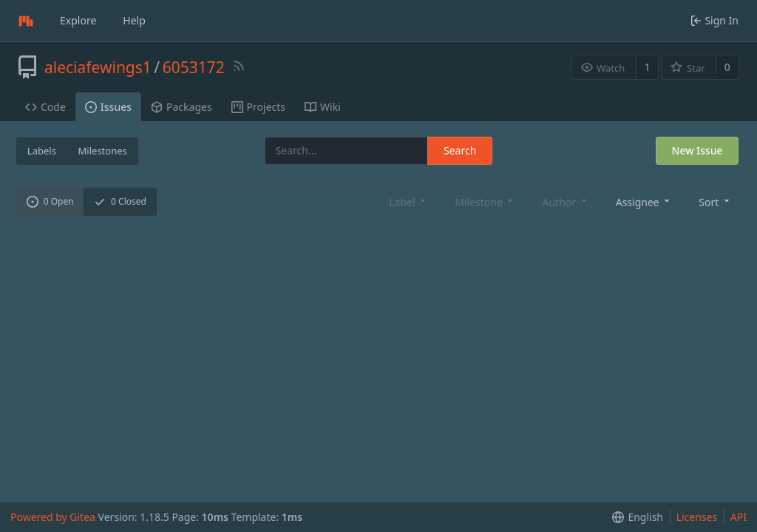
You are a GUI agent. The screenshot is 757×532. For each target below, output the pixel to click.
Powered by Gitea (53, 517)
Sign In (714, 20)
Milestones (103, 151)
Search (460, 150)
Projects (258, 107)
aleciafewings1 (98, 67)
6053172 (194, 67)
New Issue (697, 150)
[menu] (644, 201)
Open (50, 201)
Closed (120, 201)
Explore (78, 20)
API (739, 517)
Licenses (697, 517)
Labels (42, 151)
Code (45, 107)
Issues (108, 107)
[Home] (26, 21)
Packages (181, 107)
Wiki (323, 107)
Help (134, 20)
